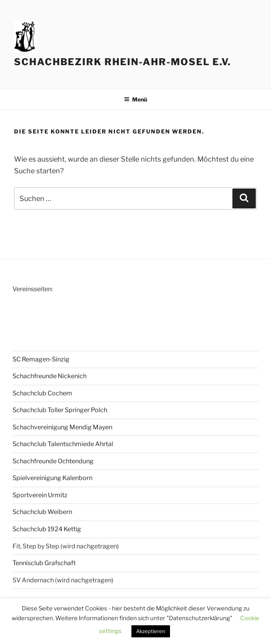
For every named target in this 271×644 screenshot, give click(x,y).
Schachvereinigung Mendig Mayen (62, 427)
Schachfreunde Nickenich (50, 376)
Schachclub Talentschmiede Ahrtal (63, 444)
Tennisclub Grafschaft (44, 563)
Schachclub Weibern (42, 512)
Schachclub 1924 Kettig (47, 529)
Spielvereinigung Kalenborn (52, 478)
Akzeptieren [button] (151, 631)
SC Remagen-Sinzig (41, 359)
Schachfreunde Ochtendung (53, 461)
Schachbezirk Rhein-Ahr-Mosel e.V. (122, 62)
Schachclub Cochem (42, 393)
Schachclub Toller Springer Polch (60, 410)
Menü (135, 99)
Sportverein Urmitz (40, 495)
